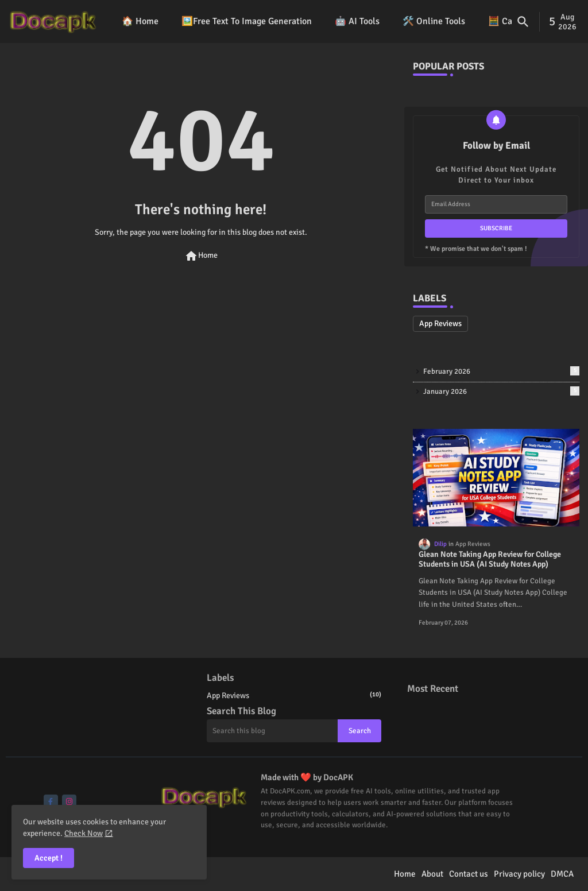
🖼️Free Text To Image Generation (247, 21)
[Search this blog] (272, 731)
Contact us (469, 874)
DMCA (562, 874)
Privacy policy (519, 874)
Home (201, 256)
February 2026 (501, 371)
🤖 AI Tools (357, 21)
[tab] (140, 22)
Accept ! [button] (49, 858)
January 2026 (501, 391)
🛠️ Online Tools (434, 21)
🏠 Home (140, 21)
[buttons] (51, 802)
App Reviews (440, 324)
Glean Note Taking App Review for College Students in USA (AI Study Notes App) (490, 559)
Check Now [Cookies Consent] (84, 833)
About (432, 874)
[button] (523, 22)
